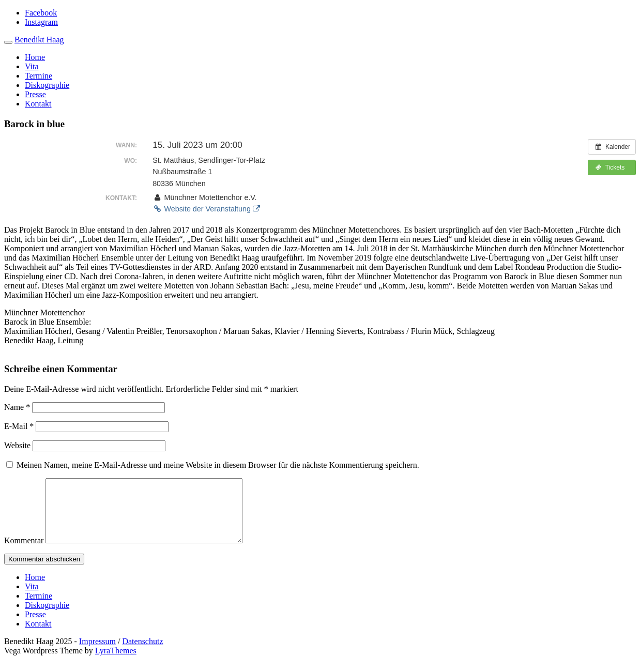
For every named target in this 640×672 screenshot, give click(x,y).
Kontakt (38, 104)
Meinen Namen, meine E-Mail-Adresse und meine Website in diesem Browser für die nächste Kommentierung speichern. (218, 465)
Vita (32, 66)
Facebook (41, 13)
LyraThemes (116, 663)
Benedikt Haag (39, 40)
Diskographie (47, 85)
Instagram (41, 22)
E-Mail (19, 426)
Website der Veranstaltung (206, 209)
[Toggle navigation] (8, 42)
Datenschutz (142, 654)
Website (17, 445)
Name (17, 407)
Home (35, 57)
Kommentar (24, 553)
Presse (35, 94)
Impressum (97, 654)
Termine (39, 76)
